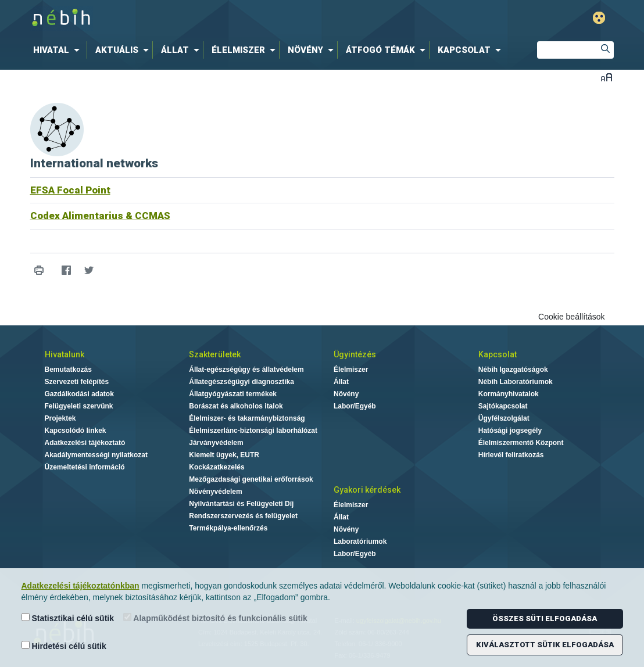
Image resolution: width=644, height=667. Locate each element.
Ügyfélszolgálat (504, 418)
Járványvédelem (216, 443)
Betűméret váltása (607, 77)
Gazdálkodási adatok (79, 394)
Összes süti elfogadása (545, 618)
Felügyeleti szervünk (79, 406)
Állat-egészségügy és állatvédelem (246, 370)
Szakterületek (215, 354)
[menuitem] (59, 50)
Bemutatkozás (68, 370)
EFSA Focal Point (70, 190)
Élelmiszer (351, 370)
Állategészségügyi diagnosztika (242, 382)
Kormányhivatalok (509, 394)
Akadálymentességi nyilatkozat (96, 455)
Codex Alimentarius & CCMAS (100, 216)
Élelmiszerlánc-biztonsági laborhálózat (253, 431)
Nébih (198, 18)
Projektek (60, 418)
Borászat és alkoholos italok (236, 406)
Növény (346, 394)
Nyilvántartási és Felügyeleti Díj (241, 504)
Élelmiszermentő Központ (521, 443)
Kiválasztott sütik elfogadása (545, 645)
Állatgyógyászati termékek (233, 394)
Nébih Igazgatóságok (513, 370)
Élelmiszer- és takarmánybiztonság (247, 418)
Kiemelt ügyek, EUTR (224, 455)
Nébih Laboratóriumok (516, 382)
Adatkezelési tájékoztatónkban (80, 586)
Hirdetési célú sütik (64, 646)
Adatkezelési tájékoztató (85, 443)
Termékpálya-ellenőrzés (228, 528)
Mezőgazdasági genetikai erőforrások (251, 479)
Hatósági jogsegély (510, 431)
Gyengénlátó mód (599, 18)
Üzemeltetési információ (85, 467)
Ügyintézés (355, 354)
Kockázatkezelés (217, 467)
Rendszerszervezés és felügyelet (243, 516)
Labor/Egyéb (355, 406)
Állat (341, 382)
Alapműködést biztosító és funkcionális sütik (215, 618)
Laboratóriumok (360, 542)
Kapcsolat (498, 354)
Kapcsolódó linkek (76, 431)
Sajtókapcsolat (503, 406)
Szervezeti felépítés (77, 382)
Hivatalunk (65, 354)
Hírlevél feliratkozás (511, 455)
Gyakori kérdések (367, 490)
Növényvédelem (215, 492)
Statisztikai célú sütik (68, 618)
